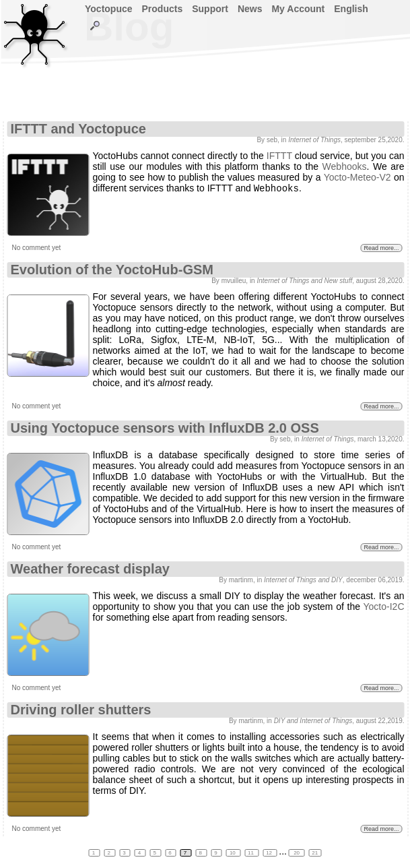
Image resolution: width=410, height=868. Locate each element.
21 (315, 853)
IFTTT (279, 156)
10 (233, 853)
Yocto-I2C (384, 607)
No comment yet (37, 248)
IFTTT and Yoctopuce (78, 129)
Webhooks (345, 166)
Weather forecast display (90, 569)
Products (163, 9)
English (351, 9)
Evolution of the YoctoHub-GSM (112, 270)
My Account (298, 9)
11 (251, 853)
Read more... (381, 248)
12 (270, 853)
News (250, 9)
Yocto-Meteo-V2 (357, 177)
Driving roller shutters (81, 710)
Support (210, 9)
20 (297, 853)
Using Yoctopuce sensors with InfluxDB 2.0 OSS (165, 428)
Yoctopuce (109, 9)
